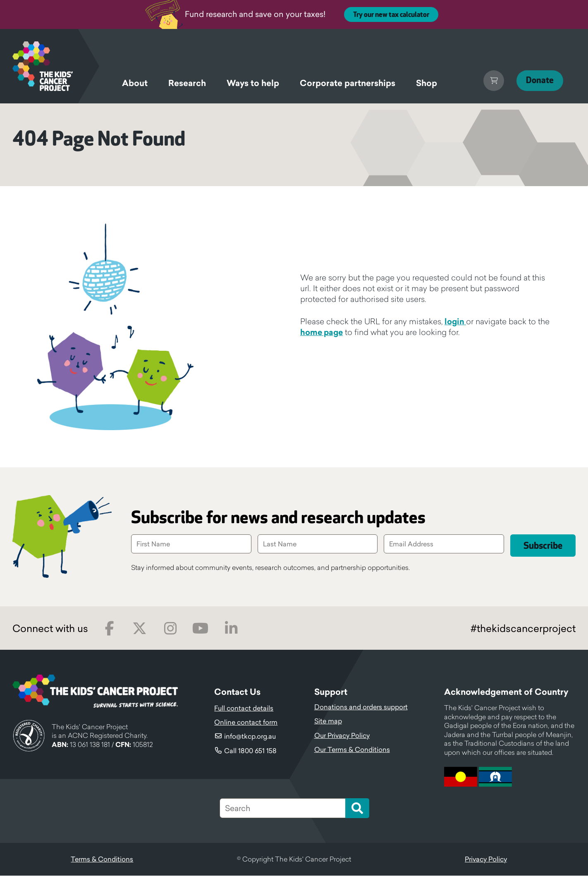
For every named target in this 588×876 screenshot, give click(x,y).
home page (321, 332)
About (135, 83)
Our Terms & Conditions (352, 750)
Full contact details (244, 708)
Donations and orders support (361, 707)
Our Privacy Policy (342, 736)
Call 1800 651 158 (250, 751)
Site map (328, 721)
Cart (488, 81)
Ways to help (253, 83)
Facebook (109, 629)
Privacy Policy (486, 859)
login (455, 321)
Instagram (170, 629)
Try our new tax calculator (391, 15)
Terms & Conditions (102, 859)
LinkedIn (231, 629)
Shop (427, 83)
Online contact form (246, 723)
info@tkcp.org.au (250, 737)
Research (187, 83)
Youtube (200, 629)
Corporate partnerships (348, 83)
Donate (537, 80)
